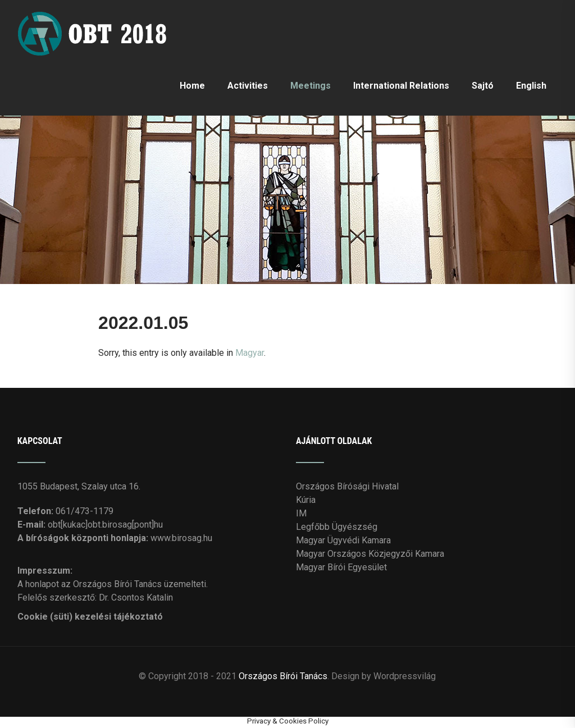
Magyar (250, 353)
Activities (248, 86)
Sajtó (483, 86)
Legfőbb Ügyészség (337, 527)
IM (301, 513)
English (531, 86)
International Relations (401, 86)
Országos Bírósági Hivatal (347, 486)
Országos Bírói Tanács (283, 676)
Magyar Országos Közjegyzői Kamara (370, 554)
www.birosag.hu (181, 538)
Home (192, 86)
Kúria (306, 500)
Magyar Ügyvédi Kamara (343, 540)
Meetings (311, 86)
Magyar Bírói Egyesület (341, 567)
